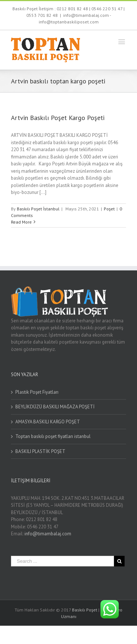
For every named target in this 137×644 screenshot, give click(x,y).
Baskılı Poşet (85, 610)
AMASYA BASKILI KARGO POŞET (48, 422)
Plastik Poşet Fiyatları (37, 392)
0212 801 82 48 (72, 9)
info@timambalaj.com (48, 534)
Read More (21, 222)
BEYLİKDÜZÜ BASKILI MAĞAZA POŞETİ (55, 407)
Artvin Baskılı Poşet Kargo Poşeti (58, 118)
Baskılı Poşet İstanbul (38, 209)
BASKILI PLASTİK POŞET (40, 451)
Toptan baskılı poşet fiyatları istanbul (53, 436)
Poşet (109, 209)
